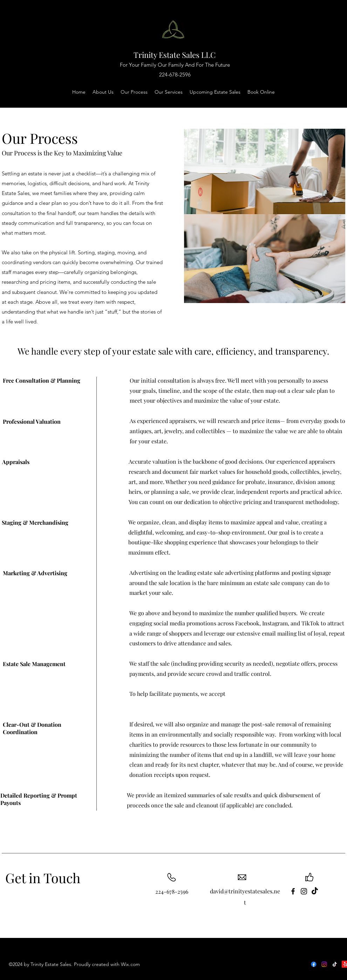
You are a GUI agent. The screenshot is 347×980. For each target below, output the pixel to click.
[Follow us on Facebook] (314, 964)
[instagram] (304, 891)
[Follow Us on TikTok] (335, 964)
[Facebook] (293, 891)
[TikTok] (315, 891)
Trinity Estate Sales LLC (175, 55)
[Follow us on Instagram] (324, 964)
